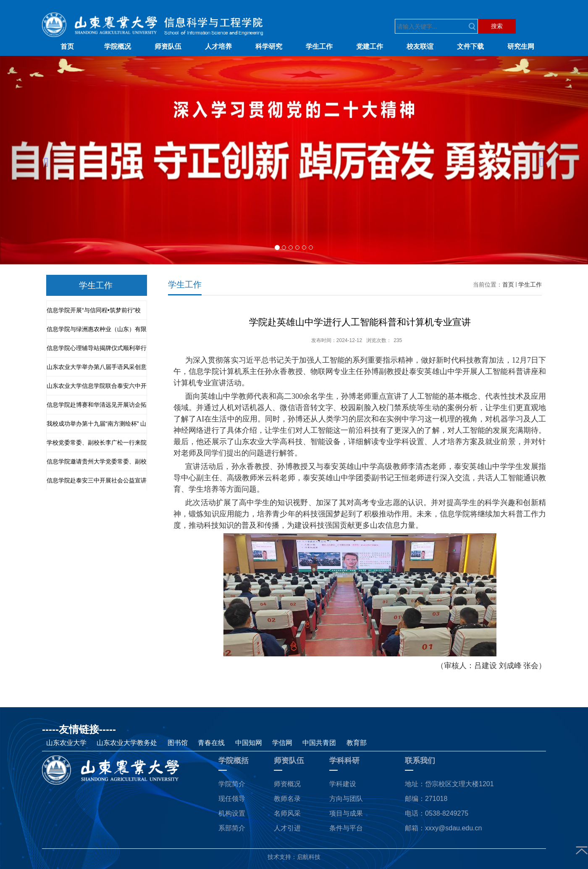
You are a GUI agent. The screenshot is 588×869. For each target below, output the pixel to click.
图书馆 (178, 743)
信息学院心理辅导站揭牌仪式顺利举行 (97, 348)
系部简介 (232, 828)
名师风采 (287, 813)
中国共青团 (320, 743)
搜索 (497, 26)
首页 (508, 284)
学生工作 (530, 284)
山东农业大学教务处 (128, 743)
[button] (44, 160)
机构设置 (232, 813)
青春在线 (212, 743)
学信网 (283, 743)
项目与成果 (346, 813)
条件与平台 (346, 828)
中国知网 (249, 743)
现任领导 (232, 799)
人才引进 (287, 828)
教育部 (357, 743)
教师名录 (287, 799)
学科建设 (343, 784)
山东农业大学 (67, 743)
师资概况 (287, 784)
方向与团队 (346, 799)
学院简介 (232, 784)
